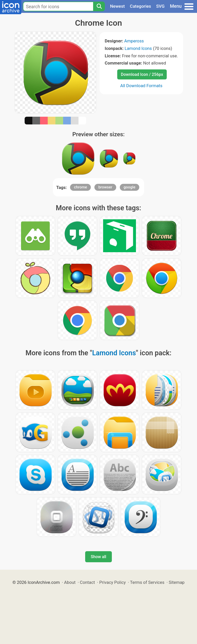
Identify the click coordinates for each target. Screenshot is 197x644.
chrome (80, 187)
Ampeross (134, 41)
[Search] (99, 6)
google (130, 187)
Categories (140, 6)
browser (105, 187)
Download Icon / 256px (142, 74)
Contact (87, 582)
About (70, 582)
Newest (117, 6)
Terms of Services (147, 582)
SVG (160, 6)
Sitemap (177, 582)
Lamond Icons (138, 48)
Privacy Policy (112, 582)
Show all (98, 557)
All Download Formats (141, 86)
